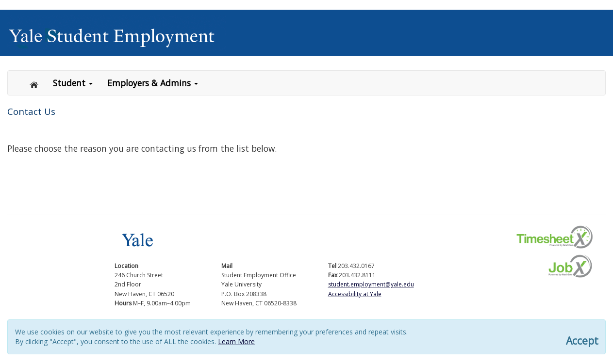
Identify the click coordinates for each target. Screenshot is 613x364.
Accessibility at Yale (355, 294)
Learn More (236, 341)
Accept (582, 341)
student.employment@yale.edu (371, 284)
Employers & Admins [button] (153, 83)
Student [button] (73, 83)
